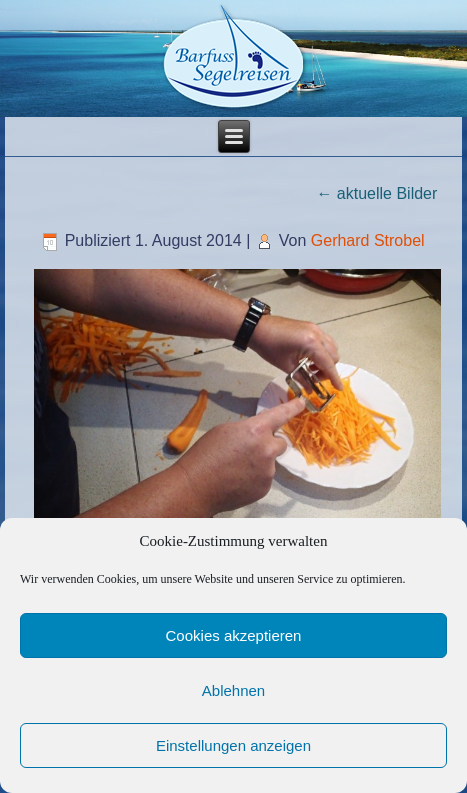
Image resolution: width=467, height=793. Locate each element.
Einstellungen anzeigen (233, 745)
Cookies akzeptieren (234, 635)
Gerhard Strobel (368, 240)
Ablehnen (233, 690)
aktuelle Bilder (376, 193)
